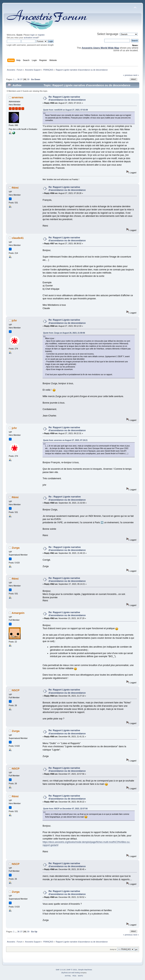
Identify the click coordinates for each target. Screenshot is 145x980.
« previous (128, 75)
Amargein (18, 613)
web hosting (76, 973)
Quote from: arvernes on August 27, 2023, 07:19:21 (65, 440)
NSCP (16, 690)
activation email (31, 38)
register (41, 35)
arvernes (18, 97)
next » (136, 75)
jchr (14, 320)
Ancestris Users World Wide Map (100, 48)
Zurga (16, 548)
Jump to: (113, 949)
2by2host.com (66, 973)
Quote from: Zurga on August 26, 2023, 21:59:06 (64, 333)
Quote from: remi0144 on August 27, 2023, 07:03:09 (65, 110)
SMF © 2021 (72, 970)
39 (28, 79)
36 (18, 79)
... (16, 79)
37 (21, 79)
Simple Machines (85, 970)
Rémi (15, 188)
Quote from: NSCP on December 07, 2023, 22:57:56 (65, 809)
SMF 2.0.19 (60, 970)
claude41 (18, 238)
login (33, 35)
